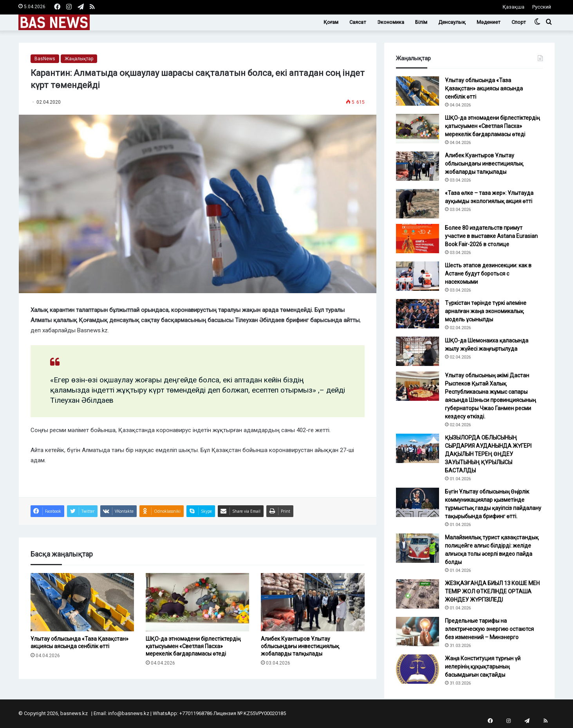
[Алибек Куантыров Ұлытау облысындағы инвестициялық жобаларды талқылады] (313, 602)
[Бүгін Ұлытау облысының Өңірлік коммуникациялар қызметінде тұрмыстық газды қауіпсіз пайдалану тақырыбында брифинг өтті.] (418, 502)
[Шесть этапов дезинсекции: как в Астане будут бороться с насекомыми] (418, 276)
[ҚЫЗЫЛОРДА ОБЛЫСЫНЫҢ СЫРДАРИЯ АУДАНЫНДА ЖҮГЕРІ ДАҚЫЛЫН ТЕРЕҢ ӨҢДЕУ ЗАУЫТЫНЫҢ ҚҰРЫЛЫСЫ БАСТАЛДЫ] (418, 448)
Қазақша (513, 7)
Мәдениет (489, 22)
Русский (542, 7)
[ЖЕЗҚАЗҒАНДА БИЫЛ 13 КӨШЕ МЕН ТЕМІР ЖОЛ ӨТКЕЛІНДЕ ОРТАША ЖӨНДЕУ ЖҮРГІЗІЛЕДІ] (418, 594)
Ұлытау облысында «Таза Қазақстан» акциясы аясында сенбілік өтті (484, 88)
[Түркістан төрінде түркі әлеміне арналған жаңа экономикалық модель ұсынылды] (418, 314)
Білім (421, 22)
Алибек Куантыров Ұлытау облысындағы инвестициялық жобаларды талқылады (300, 646)
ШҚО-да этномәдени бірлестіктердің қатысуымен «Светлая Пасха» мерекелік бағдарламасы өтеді (193, 646)
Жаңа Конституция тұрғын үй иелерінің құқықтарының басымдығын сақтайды (483, 667)
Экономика (391, 22)
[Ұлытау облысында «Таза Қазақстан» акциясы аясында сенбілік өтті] (82, 602)
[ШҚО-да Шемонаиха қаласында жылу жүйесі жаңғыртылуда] (418, 351)
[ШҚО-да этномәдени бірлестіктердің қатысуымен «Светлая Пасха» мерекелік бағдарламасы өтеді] (197, 602)
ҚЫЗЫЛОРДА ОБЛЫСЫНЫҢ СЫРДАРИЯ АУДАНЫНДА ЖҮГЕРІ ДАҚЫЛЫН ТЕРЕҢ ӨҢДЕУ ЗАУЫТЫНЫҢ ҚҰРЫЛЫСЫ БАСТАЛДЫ (488, 454)
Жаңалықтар (79, 59)
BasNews (45, 59)
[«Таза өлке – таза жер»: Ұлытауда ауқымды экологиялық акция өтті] (418, 204)
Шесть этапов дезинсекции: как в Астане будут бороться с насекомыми (488, 274)
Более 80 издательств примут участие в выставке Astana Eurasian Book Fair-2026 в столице (491, 236)
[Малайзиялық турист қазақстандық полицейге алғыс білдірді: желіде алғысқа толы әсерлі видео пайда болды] (418, 548)
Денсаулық (452, 22)
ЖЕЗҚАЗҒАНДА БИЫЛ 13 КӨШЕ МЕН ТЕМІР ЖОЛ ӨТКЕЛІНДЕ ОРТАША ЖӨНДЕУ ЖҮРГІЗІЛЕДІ (492, 591)
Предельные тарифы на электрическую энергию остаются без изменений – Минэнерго (489, 629)
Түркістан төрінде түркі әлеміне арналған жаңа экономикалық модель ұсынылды (486, 311)
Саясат (358, 22)
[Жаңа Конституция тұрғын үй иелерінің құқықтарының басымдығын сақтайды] (418, 669)
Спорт (519, 22)
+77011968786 (196, 713)
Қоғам (331, 22)
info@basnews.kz (129, 713)
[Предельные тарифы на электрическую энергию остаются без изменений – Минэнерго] (418, 632)
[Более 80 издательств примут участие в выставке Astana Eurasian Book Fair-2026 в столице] (418, 239)
